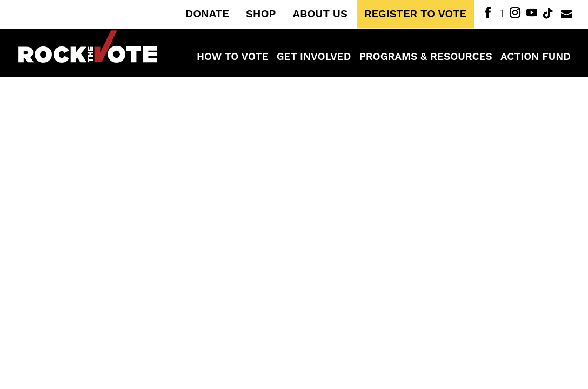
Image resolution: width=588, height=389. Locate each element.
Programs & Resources (426, 58)
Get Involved (314, 58)
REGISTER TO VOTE (415, 14)
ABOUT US (320, 14)
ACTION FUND (536, 58)
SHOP (261, 14)
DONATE (207, 14)
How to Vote (233, 58)
